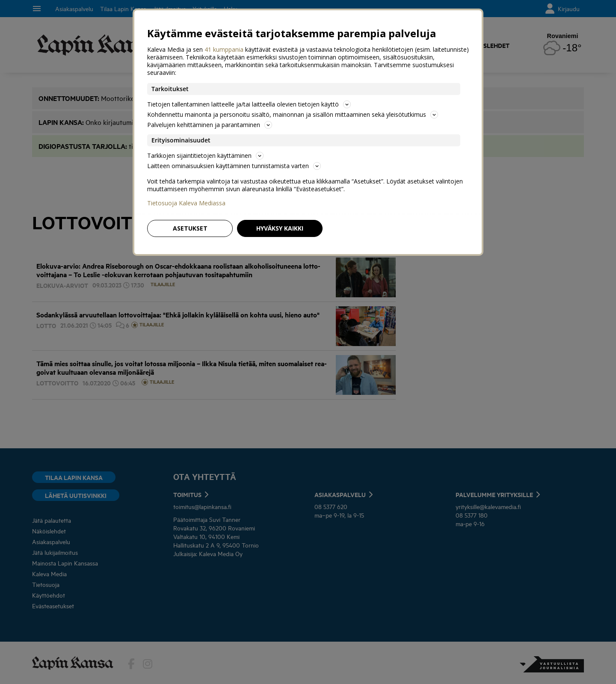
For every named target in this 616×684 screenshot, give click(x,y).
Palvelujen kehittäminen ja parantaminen (210, 125)
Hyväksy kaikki (280, 228)
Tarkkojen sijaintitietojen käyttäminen (205, 155)
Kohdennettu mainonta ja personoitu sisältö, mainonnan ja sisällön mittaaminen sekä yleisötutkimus (293, 114)
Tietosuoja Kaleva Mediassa (186, 203)
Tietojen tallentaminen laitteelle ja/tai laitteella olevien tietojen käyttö (249, 104)
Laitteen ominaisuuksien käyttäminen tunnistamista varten (234, 166)
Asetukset (190, 228)
